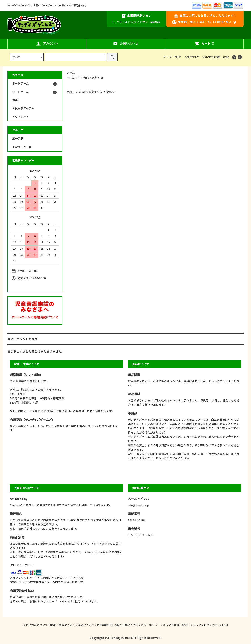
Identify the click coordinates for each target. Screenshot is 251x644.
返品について (86, 625)
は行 (95, 78)
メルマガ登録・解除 (215, 57)
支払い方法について (35, 625)
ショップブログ (200, 625)
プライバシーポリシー (146, 625)
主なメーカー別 (22, 147)
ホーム (71, 72)
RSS (215, 625)
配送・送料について (63, 625)
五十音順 (83, 78)
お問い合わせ (125, 43)
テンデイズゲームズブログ (181, 57)
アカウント (47, 43)
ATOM (224, 625)
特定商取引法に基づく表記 (113, 625)
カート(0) (204, 43)
